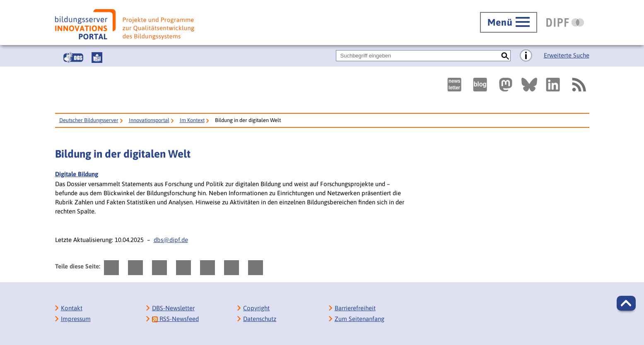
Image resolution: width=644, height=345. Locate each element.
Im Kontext (192, 120)
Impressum (76, 319)
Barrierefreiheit (355, 308)
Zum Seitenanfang (359, 319)
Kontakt (72, 308)
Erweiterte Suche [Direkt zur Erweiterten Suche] (567, 55)
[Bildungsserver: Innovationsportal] (125, 24)
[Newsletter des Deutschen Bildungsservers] (454, 85)
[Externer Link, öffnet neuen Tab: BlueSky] (529, 85)
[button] (626, 303)
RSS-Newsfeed (175, 319)
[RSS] (579, 85)
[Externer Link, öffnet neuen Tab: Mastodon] (506, 85)
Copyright (256, 308)
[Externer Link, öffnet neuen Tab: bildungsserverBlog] (480, 85)
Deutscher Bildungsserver (89, 120)
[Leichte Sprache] (97, 57)
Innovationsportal (149, 120)
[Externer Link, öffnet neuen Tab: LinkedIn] (553, 85)
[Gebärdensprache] (73, 57)
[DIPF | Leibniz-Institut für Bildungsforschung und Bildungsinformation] (565, 22)
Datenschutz (260, 319)
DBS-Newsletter (173, 308)
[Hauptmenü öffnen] (509, 22)
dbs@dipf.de (171, 240)
